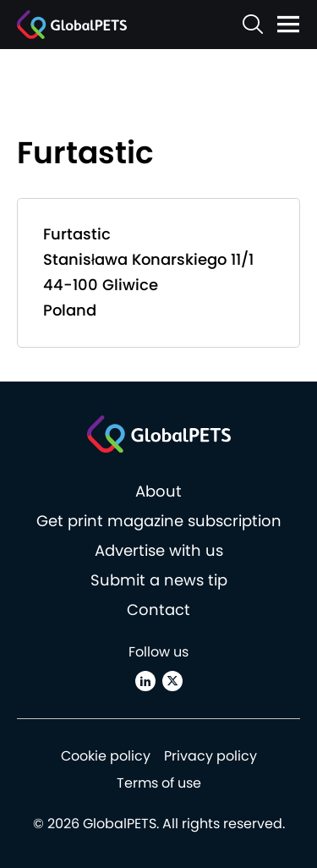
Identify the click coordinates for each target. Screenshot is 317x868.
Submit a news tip (159, 580)
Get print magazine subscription (159, 521)
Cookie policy (106, 756)
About (158, 491)
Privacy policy (210, 756)
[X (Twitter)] (172, 681)
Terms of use (159, 783)
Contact (158, 610)
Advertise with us (159, 550)
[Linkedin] (145, 681)
